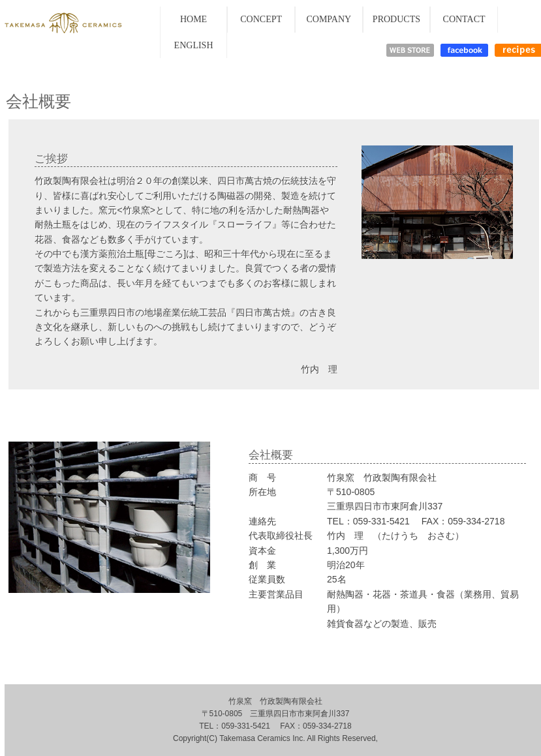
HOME (193, 19)
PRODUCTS (396, 19)
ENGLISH (194, 45)
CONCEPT (261, 19)
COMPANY (329, 19)
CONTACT (464, 19)
